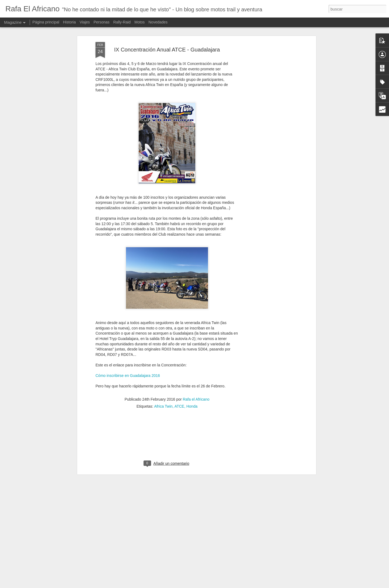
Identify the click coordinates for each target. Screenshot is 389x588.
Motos (139, 22)
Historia (69, 22)
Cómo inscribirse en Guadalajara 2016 (128, 368)
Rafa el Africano (196, 391)
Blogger (228, 585)
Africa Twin (163, 398)
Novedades (158, 22)
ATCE (179, 398)
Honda (192, 398)
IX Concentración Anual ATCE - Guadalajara (167, 42)
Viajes (85, 22)
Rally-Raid (122, 22)
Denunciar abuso (246, 585)
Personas (102, 22)
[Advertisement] (268, 119)
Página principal (46, 22)
